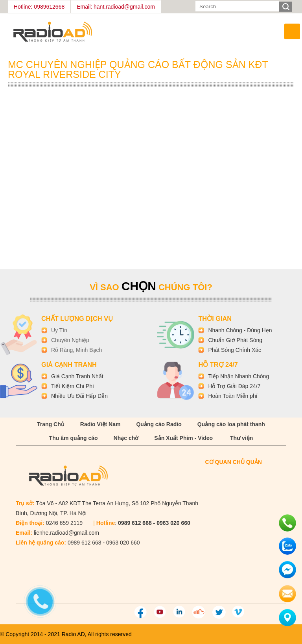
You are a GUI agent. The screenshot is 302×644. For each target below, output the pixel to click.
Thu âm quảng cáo (74, 438)
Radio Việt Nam (100, 424)
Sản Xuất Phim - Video (183, 438)
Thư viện (241, 438)
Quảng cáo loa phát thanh (231, 424)
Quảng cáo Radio (159, 424)
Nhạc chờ (126, 438)
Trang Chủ (51, 424)
